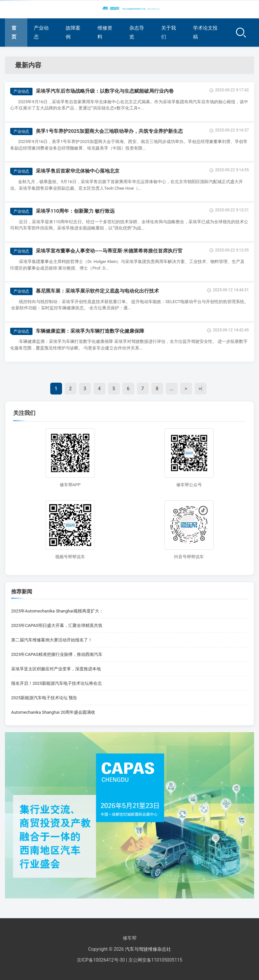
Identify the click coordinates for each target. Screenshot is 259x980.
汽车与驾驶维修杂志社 (148, 949)
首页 (14, 32)
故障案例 (73, 32)
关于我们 (169, 32)
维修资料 (105, 32)
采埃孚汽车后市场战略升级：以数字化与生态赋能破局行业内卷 (105, 91)
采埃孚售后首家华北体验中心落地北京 (78, 171)
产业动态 (41, 32)
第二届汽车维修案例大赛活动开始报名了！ (52, 640)
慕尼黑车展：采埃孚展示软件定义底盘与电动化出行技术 (97, 291)
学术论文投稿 (205, 32)
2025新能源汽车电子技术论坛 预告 (44, 698)
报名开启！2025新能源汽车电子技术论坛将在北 (56, 683)
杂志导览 (137, 32)
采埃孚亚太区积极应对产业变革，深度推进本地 (56, 669)
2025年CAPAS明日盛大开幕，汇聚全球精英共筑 (57, 625)
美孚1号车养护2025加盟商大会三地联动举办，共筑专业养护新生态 (109, 131)
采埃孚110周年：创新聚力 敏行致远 (75, 211)
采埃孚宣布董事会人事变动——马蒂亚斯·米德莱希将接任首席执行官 (109, 251)
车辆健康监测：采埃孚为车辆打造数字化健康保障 (90, 331)
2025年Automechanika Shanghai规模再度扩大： (57, 611)
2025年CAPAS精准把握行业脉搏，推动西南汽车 (57, 654)
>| (200, 389)
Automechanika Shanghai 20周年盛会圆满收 (53, 712)
